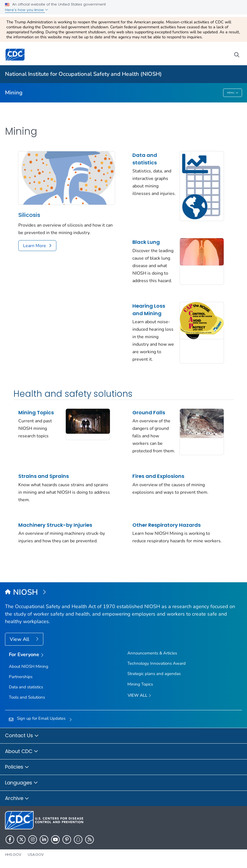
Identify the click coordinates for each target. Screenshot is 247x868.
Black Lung (146, 242)
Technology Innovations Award (157, 663)
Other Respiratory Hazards (167, 525)
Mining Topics (36, 412)
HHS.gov (13, 855)
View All (20, 639)
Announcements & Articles (152, 653)
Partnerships (21, 677)
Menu (233, 93)
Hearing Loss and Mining (149, 310)
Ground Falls (149, 412)
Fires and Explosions (158, 476)
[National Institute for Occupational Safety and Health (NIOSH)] (123, 593)
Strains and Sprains (44, 476)
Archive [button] (17, 799)
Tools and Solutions (27, 697)
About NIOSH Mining (29, 666)
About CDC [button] (22, 752)
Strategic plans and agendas (154, 674)
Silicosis (29, 215)
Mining (14, 93)
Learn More (35, 246)
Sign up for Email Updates (41, 718)
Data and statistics (145, 159)
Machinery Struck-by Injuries (55, 525)
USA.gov (36, 855)
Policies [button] (17, 767)
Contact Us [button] (22, 736)
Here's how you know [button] (27, 10)
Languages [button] (22, 783)
